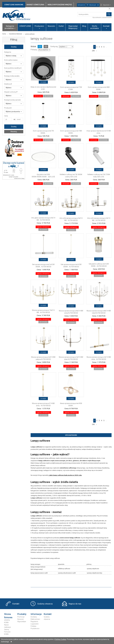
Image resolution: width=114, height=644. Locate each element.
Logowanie (35, 624)
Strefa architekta (94, 27)
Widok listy (46, 47)
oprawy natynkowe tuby (94, 573)
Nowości (51, 26)
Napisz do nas (75, 604)
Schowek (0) (81, 5)
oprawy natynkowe (93, 569)
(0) (93, 5)
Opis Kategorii (71, 435)
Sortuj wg (54, 46)
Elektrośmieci (35, 619)
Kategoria (8, 52)
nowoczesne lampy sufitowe (70, 538)
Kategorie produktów (10, 27)
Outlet (61, 26)
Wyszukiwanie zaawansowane (102, 18)
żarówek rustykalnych (43, 505)
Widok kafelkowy (40, 47)
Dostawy (34, 617)
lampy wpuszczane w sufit (39, 573)
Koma (4, 34)
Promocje (21, 617)
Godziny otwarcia (45, 604)
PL (110, 9)
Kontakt (106, 27)
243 (93, 51)
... (106, 47)
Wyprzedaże (22, 622)
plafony (89, 564)
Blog (84, 26)
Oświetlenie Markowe (15, 34)
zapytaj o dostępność (43, 227)
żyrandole (61, 564)
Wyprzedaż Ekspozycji (73, 27)
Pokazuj (34, 50)
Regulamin (34, 622)
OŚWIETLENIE (25, 26)
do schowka (48, 96)
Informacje (36, 614)
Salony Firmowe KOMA (7, 632)
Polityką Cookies (61, 639)
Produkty (22, 614)
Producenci (39, 27)
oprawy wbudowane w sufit (67, 573)
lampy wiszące (35, 564)
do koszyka (38, 96)
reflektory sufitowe (64, 569)
